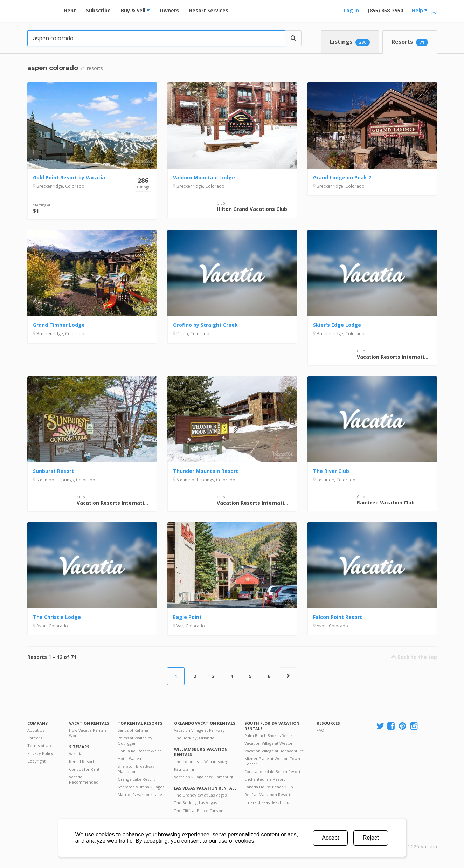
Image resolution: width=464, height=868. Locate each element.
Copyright (36, 761)
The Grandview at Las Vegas (200, 795)
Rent (70, 10)
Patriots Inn (185, 769)
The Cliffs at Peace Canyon (199, 810)
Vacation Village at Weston (269, 743)
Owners (169, 10)
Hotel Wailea (129, 759)
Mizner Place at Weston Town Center (272, 761)
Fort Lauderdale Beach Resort (272, 771)
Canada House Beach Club (269, 787)
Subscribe (98, 10)
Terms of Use (40, 746)
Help (420, 10)
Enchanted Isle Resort (265, 779)
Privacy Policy (40, 753)
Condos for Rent (84, 769)
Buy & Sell (135, 10)
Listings (350, 42)
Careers (35, 738)
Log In (351, 10)
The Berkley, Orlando (194, 738)
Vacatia (76, 754)
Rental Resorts (82, 761)
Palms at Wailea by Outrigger (135, 740)
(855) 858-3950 (385, 10)
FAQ (320, 730)
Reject (371, 838)
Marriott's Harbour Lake (140, 795)
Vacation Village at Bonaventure (274, 751)
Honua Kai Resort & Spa (140, 751)
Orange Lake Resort (136, 779)
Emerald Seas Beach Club (268, 802)
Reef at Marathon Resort (267, 795)
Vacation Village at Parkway (199, 730)
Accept (330, 838)
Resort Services (209, 10)
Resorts (410, 42)
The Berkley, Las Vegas (195, 803)
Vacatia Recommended (84, 779)
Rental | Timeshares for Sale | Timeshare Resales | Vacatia (420, 838)
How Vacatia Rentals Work (88, 733)
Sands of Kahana (133, 730)
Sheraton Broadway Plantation (136, 769)
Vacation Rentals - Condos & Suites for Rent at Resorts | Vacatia (41, 9)
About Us (36, 730)
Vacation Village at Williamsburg (204, 777)
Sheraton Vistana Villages (141, 787)
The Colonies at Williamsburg (201, 761)
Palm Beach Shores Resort (269, 735)
